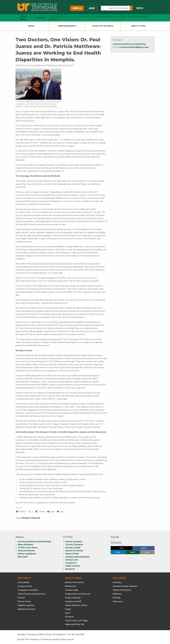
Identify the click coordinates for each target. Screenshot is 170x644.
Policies (21, 598)
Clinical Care (72, 560)
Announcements (67, 26)
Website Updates (26, 605)
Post (124, 549)
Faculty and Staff (73, 601)
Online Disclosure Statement (31, 594)
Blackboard (71, 586)
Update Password (26, 609)
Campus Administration (77, 557)
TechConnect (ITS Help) (76, 621)
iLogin (68, 609)
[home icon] (15, 18)
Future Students (74, 541)
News (31, 26)
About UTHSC (139, 26)
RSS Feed (23, 557)
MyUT (68, 613)
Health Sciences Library (76, 605)
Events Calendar (73, 598)
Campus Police (25, 586)
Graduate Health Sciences (125, 586)
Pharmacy (118, 601)
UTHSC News (24, 18)
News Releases (26, 544)
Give (92, 8)
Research (70, 569)
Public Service (73, 566)
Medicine (117, 594)
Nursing (116, 598)
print (147, 552)
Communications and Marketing (129, 44)
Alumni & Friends (74, 551)
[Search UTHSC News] (115, 8)
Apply (77, 8)
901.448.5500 (59, 635)
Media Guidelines (27, 554)
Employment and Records (78, 594)
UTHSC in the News (28, 548)
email (133, 552)
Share (148, 549)
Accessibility (23, 582)
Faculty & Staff (73, 548)
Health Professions (122, 590)
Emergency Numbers (28, 590)
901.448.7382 (78, 635)
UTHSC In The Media (103, 26)
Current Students (74, 544)
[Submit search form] (131, 8)
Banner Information (74, 582)
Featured (35, 518)
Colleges (25, 518)
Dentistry (117, 582)
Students (69, 617)
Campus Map (71, 590)
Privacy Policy (24, 601)
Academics (71, 563)
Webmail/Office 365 (75, 624)
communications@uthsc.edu (134, 47)
